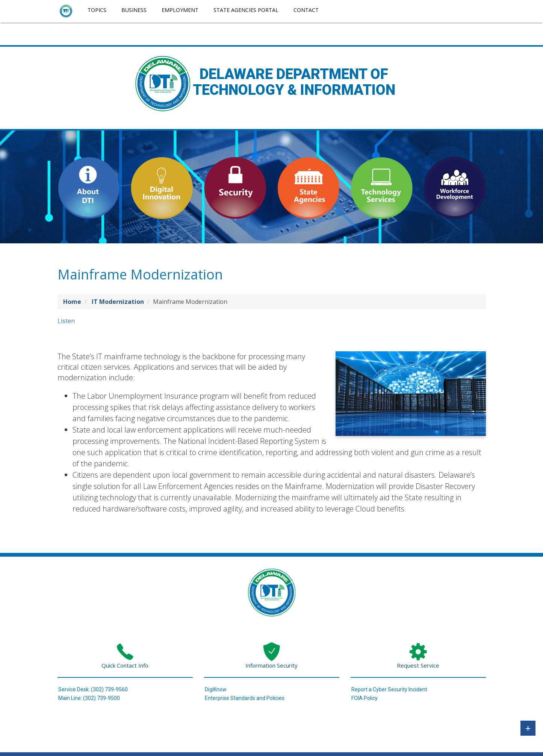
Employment (180, 10)
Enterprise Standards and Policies (245, 698)
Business (134, 10)
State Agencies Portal (246, 10)
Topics (97, 10)
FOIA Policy (365, 698)
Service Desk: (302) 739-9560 (93, 689)
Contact (306, 10)
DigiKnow (216, 689)
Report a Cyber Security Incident (389, 689)
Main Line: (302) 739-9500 (89, 698)
